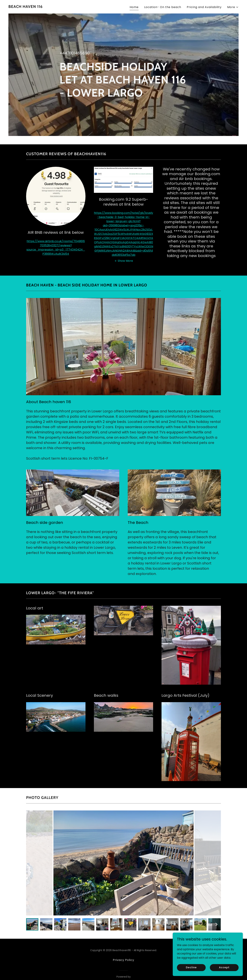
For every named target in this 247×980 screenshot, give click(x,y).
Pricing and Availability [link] (204, 7)
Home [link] (134, 7)
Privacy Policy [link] (123, 960)
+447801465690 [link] (75, 53)
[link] (25, 7)
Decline (191, 967)
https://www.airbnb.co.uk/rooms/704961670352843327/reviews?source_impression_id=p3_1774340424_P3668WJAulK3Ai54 (56, 247)
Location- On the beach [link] (163, 7)
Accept (224, 967)
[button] (233, 7)
